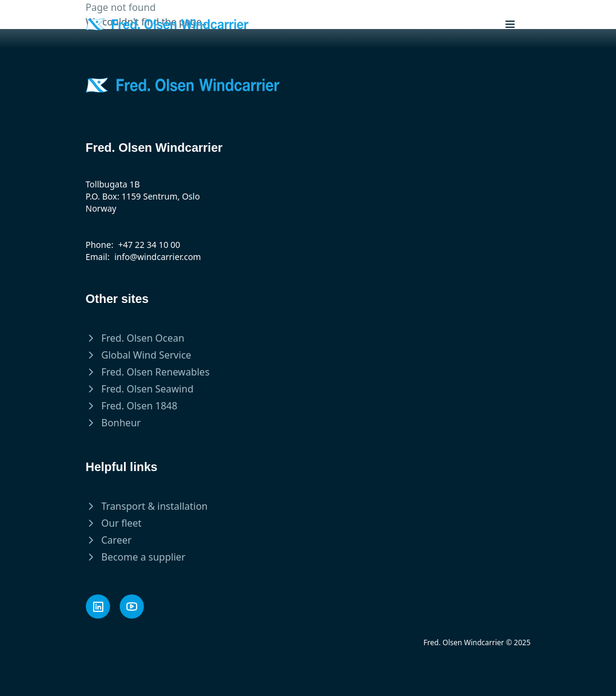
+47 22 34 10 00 (149, 245)
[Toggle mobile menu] (510, 24)
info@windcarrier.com (157, 257)
